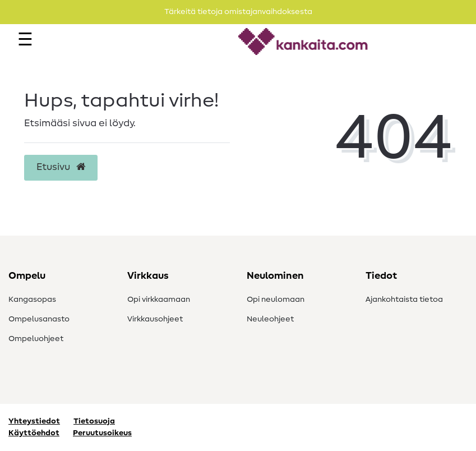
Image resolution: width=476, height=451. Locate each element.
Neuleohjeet (270, 319)
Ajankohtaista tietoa (404, 300)
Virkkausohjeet (155, 319)
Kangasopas (32, 300)
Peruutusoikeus (102, 433)
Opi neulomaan (276, 300)
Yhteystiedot (34, 421)
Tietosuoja (94, 421)
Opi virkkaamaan (159, 300)
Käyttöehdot (34, 433)
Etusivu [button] (61, 167)
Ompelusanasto (39, 319)
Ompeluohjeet (36, 339)
